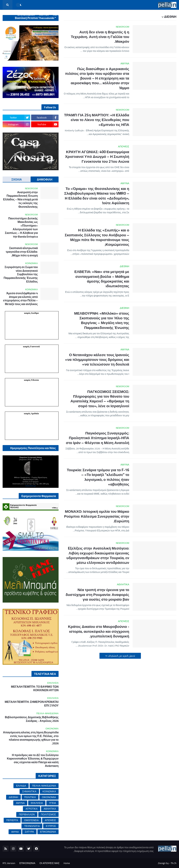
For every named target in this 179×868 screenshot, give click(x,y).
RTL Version (9, 863)
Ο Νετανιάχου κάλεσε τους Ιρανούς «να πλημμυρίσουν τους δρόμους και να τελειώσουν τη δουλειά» (97, 360)
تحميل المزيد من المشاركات (121, 656)
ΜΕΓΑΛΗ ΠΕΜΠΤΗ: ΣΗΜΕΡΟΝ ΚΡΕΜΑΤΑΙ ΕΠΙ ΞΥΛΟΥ (32, 704)
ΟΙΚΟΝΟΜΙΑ (49, 797)
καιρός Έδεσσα (31, 380)
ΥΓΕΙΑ (52, 803)
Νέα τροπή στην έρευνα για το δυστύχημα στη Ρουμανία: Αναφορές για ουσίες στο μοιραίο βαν (97, 595)
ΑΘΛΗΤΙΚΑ (50, 809)
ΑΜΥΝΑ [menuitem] (44, 15)
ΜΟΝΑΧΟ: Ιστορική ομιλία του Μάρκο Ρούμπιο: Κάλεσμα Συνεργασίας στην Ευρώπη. (97, 516)
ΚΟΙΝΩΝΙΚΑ (49, 791)
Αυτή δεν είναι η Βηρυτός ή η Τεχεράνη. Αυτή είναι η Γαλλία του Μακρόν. (100, 37)
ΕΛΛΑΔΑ (21, 786)
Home (67, 863)
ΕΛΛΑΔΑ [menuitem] (155, 15)
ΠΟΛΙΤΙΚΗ (30, 797)
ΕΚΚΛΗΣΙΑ (37, 803)
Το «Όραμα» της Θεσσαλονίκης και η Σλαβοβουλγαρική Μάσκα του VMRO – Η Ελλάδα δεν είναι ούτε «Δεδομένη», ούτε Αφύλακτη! (97, 196)
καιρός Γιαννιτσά (31, 346)
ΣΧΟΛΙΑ (17, 179)
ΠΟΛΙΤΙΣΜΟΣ (48, 814)
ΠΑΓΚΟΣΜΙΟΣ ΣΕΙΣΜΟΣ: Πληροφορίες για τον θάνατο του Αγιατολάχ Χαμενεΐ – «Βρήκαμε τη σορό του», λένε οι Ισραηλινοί (100, 399)
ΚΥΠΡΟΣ (51, 826)
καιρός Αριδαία (31, 413)
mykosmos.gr (31, 486)
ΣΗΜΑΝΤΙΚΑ (29, 791)
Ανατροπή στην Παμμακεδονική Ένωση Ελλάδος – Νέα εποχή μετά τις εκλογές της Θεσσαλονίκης (20, 200)
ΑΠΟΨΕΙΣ (50, 820)
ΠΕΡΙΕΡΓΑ (12, 820)
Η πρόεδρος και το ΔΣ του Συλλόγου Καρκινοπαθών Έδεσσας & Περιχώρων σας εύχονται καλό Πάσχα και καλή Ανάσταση (33, 760)
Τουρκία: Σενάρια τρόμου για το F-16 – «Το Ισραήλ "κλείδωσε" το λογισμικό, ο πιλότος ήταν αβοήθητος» (98, 477)
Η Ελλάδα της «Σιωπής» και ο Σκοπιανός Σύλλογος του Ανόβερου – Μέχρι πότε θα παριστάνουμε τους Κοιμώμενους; (97, 237)
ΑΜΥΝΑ (20, 803)
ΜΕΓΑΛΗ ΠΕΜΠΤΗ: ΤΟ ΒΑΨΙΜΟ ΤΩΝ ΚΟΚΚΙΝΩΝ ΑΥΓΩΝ (35, 689)
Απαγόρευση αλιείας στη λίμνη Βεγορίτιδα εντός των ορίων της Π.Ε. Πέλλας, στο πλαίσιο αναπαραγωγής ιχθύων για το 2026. (31, 738)
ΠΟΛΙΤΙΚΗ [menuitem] (77, 15)
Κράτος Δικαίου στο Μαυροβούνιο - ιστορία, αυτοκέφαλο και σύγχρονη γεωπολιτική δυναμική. (99, 631)
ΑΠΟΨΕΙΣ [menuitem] (168, 24)
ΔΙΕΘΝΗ (13, 797)
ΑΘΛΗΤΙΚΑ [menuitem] (60, 15)
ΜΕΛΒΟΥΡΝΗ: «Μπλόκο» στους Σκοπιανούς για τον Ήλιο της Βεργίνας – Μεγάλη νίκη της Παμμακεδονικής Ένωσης (102, 320)
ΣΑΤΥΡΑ (29, 832)
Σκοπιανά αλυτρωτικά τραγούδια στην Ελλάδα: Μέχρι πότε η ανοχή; (22, 252)
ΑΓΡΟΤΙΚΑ (31, 809)
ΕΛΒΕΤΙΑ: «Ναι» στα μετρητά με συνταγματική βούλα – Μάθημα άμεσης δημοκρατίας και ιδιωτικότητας (102, 279)
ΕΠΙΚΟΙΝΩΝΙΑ (48, 832)
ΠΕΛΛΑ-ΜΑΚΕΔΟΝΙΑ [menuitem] (132, 15)
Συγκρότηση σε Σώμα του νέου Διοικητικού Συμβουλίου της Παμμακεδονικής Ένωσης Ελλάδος (21, 274)
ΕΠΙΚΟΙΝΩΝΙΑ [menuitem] (26, 15)
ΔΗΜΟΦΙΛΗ (45, 179)
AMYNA (15, 832)
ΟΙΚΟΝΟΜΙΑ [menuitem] (107, 15)
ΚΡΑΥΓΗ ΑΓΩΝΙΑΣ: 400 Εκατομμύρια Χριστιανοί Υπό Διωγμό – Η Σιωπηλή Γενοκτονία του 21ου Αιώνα (97, 157)
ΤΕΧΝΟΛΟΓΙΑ (32, 826)
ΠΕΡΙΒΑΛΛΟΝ (27, 814)
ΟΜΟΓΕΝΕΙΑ (31, 820)
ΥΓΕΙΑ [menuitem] (91, 15)
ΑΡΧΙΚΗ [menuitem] (169, 15)
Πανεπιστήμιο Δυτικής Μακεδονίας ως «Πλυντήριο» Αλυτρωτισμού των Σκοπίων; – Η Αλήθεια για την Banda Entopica (21, 228)
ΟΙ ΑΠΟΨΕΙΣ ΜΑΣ (49, 863)
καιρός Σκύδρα (31, 313)
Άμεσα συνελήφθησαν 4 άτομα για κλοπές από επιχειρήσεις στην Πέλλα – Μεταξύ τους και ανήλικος (20, 299)
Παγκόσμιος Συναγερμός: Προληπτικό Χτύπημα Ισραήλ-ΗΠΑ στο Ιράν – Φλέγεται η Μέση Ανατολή (98, 438)
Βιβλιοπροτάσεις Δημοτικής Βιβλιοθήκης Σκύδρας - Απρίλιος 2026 (32, 719)
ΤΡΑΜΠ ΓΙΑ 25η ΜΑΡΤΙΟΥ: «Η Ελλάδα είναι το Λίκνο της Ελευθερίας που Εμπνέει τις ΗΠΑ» (97, 120)
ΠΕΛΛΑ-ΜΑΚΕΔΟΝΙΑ (44, 786)
